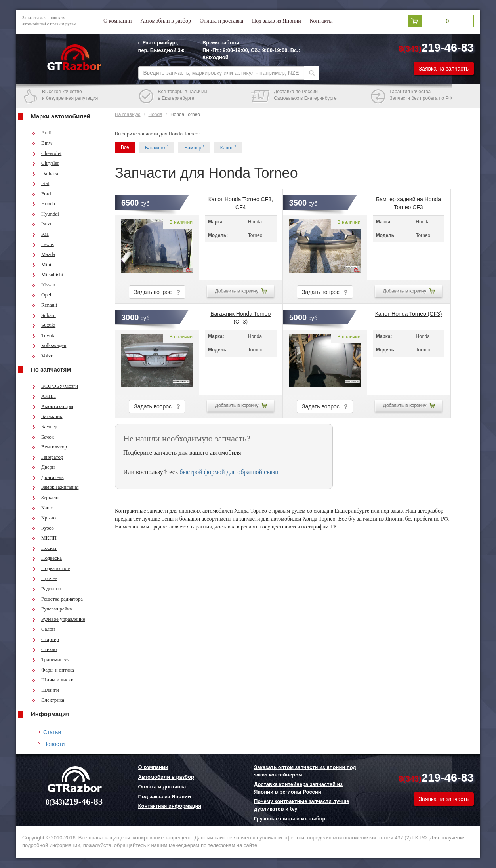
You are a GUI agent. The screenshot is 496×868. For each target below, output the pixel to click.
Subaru (44, 315)
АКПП (44, 396)
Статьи (52, 732)
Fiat (40, 183)
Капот (43, 508)
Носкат (44, 548)
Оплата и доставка (221, 21)
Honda (43, 203)
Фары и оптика (53, 670)
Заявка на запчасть (444, 69)
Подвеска (47, 558)
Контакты (321, 21)
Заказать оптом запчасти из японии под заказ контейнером (305, 771)
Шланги (45, 690)
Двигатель (48, 477)
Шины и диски (52, 680)
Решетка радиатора (57, 599)
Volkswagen (49, 345)
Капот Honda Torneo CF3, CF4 (241, 202)
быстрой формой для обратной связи (229, 472)
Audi (41, 133)
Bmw (42, 143)
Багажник (47, 416)
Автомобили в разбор (165, 21)
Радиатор (46, 589)
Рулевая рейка (52, 609)
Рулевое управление (58, 619)
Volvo (42, 356)
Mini (41, 264)
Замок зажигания (55, 487)
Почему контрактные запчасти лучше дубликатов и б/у (301, 805)
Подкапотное (51, 568)
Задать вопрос (157, 292)
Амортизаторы (52, 406)
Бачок (43, 437)
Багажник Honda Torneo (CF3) (240, 316)
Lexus (43, 244)
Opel (41, 295)
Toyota (43, 335)
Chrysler (45, 163)
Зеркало (45, 497)
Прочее (44, 578)
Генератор (47, 457)
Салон (43, 629)
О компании (117, 21)
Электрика (48, 700)
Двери (43, 467)
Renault (44, 305)
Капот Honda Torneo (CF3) (409, 314)
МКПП (44, 538)
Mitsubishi (47, 274)
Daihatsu (45, 173)
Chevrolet (46, 153)
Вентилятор (49, 447)
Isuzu (42, 224)
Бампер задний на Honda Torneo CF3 (408, 202)
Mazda (43, 254)
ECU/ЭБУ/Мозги (55, 386)
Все (125, 147)
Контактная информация (170, 806)
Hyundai (45, 214)
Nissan (43, 285)
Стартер (45, 639)
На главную (128, 114)
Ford (41, 194)
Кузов (43, 528)
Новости (54, 744)
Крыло (44, 518)
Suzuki (43, 325)
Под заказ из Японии (277, 21)
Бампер (44, 426)
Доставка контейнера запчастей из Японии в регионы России (298, 788)
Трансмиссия (51, 659)
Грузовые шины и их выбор (290, 819)
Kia (40, 234)
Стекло (44, 649)
